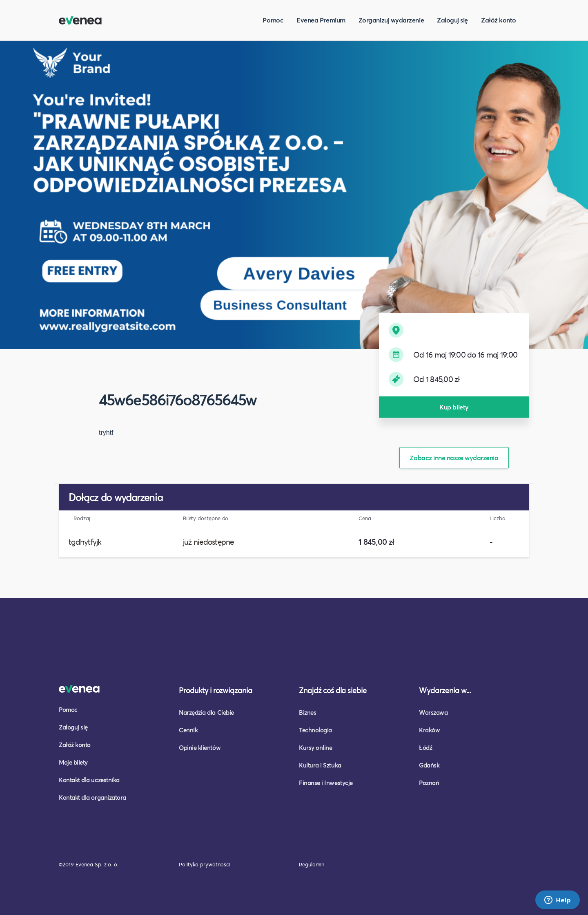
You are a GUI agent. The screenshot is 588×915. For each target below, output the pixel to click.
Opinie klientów (200, 747)
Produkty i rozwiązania (216, 690)
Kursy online (315, 747)
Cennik (188, 730)
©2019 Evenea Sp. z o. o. (89, 864)
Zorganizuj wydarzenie (391, 20)
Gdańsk (429, 765)
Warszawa (433, 712)
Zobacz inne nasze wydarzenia (454, 457)
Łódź (425, 747)
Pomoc (273, 20)
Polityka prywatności (204, 864)
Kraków (429, 730)
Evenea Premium (321, 20)
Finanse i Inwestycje (326, 783)
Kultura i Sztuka (320, 765)
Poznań (429, 783)
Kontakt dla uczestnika (89, 780)
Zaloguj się (452, 20)
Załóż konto (499, 20)
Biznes (307, 712)
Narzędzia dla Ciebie (206, 712)
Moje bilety (73, 762)
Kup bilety (454, 407)
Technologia (315, 730)
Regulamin (312, 864)
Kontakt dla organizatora (92, 797)
